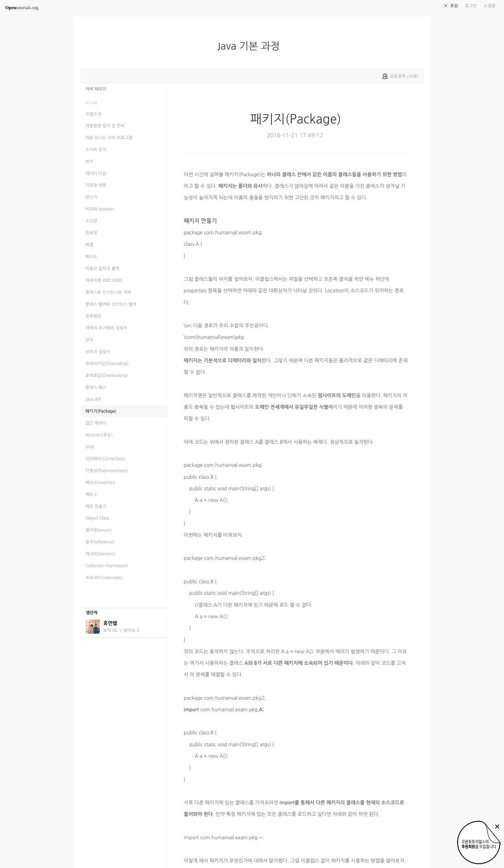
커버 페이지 (96, 89)
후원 (454, 6)
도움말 (490, 6)
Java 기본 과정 (251, 46)
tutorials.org (22, 8)
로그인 (471, 6)
